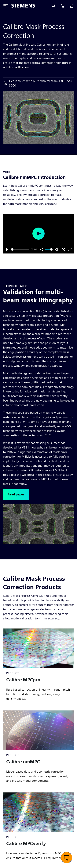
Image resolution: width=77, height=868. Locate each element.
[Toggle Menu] (6, 6)
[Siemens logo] (23, 6)
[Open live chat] (67, 858)
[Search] (53, 6)
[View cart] (63, 6)
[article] (38, 669)
